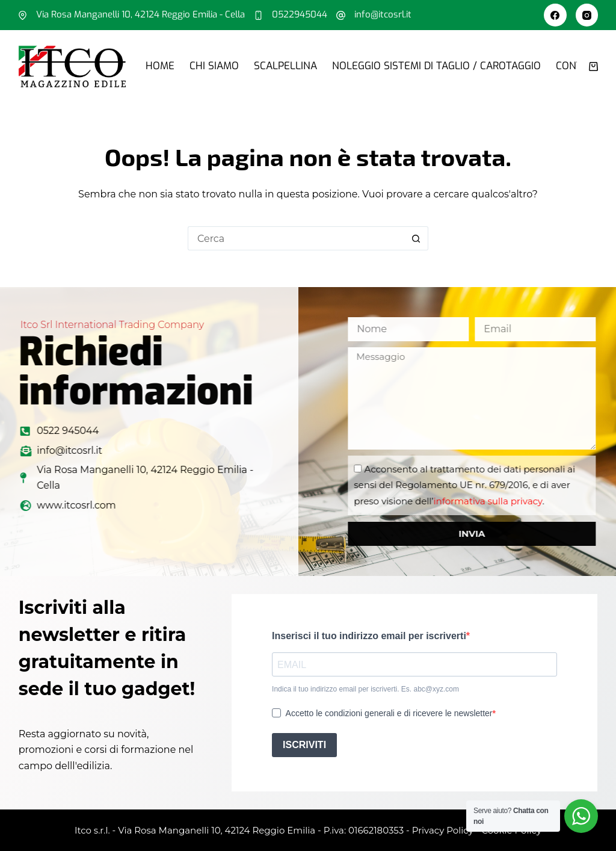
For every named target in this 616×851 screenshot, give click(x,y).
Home (160, 66)
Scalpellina (285, 66)
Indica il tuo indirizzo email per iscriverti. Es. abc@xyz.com (365, 689)
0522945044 (300, 14)
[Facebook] (555, 15)
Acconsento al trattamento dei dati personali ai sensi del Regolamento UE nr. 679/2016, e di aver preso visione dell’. (493, 485)
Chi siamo (214, 66)
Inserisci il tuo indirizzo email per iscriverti (369, 636)
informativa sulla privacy (516, 501)
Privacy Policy (443, 830)
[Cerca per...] (296, 238)
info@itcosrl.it (383, 14)
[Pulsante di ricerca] (416, 238)
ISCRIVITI (304, 745)
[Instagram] (587, 15)
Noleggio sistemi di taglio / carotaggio (436, 66)
